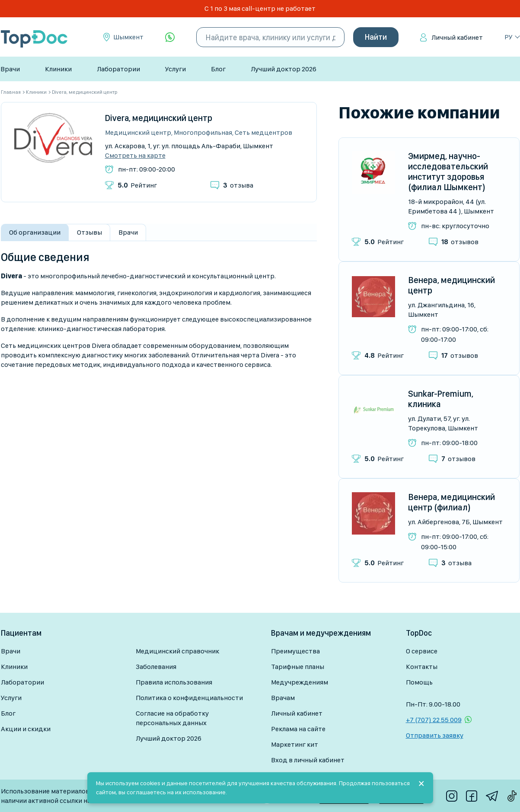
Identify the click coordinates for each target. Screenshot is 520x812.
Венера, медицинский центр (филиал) (451, 502)
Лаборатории (118, 69)
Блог (218, 69)
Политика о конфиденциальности (189, 698)
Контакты (422, 667)
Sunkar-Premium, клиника (441, 399)
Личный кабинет (457, 37)
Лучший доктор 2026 (284, 69)
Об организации (35, 232)
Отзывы (89, 232)
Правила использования (174, 682)
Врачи (10, 69)
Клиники (58, 69)
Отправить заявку (435, 735)
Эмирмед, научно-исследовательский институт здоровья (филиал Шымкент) (448, 172)
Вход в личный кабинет (308, 760)
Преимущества (295, 651)
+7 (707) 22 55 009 (434, 720)
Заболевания (156, 667)
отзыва (238, 185)
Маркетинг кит (295, 744)
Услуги (175, 69)
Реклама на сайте (298, 729)
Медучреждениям (300, 682)
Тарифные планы (298, 667)
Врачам (283, 698)
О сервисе (422, 651)
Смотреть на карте (135, 156)
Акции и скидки (26, 729)
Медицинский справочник (177, 651)
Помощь (419, 682)
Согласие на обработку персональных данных (172, 718)
